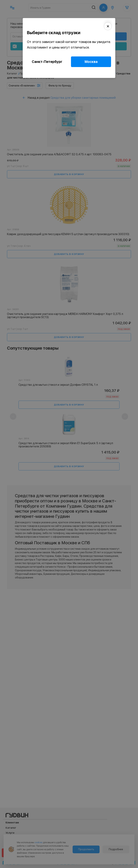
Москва (91, 62)
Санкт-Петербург (47, 62)
